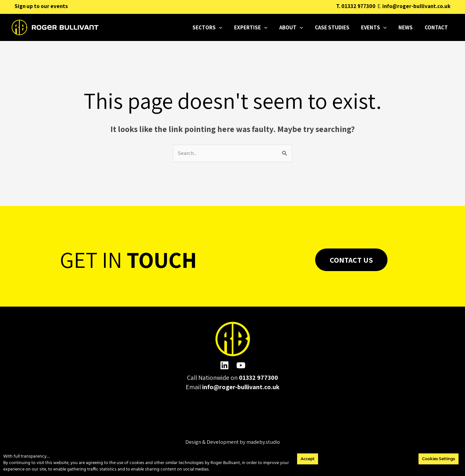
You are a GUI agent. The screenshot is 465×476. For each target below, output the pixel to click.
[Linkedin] (224, 366)
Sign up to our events (41, 6)
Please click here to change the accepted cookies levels (233, 417)
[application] (233, 27)
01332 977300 (358, 6)
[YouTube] (241, 366)
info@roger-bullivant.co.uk (416, 6)
